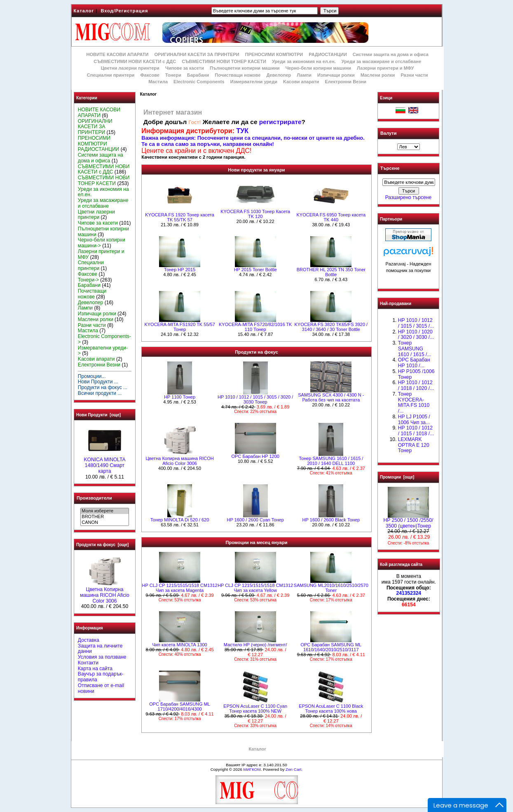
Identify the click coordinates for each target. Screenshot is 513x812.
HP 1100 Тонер (180, 397)
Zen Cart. (294, 769)
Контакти (88, 663)
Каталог (84, 11)
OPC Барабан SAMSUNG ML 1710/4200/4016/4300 (180, 706)
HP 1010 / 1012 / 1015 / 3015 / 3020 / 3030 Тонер (255, 399)
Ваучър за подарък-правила (101, 677)
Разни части (414, 75)
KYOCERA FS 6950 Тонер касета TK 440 (331, 217)
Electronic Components (199, 82)
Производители (94, 498)
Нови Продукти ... (98, 382)
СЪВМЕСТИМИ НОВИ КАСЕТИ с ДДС (135, 61)
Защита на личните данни (100, 649)
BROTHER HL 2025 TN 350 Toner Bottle (331, 272)
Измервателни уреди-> (103, 351)
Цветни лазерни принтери (130, 68)
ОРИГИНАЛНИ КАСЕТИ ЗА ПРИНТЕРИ (197, 54)
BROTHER (104, 517)
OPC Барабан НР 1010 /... (414, 363)
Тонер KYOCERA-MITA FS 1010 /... (414, 402)
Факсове (150, 75)
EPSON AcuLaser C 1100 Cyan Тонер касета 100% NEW (255, 709)
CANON (104, 523)
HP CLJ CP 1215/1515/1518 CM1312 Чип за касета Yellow (255, 588)
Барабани (198, 75)
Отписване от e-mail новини (101, 688)
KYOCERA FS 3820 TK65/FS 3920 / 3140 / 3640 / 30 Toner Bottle (331, 327)
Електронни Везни (346, 82)
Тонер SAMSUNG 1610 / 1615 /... (415, 349)
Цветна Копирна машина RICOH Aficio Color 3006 (105, 593)
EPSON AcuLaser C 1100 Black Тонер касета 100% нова (331, 709)
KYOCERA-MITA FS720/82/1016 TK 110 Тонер (255, 327)
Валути (388, 133)
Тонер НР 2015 (180, 270)
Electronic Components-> (104, 339)
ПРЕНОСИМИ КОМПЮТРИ (274, 54)
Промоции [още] (397, 477)
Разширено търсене (408, 197)
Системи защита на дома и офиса (391, 54)
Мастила (158, 82)
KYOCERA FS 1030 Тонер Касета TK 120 (255, 214)
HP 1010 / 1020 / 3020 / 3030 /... (416, 335)
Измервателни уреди (254, 82)
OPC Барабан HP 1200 (255, 456)
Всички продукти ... (100, 393)
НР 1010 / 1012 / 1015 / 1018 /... (416, 431)
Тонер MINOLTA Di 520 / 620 (180, 520)
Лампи (304, 75)
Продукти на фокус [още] (102, 545)
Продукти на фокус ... (103, 387)
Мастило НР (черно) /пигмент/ (255, 645)
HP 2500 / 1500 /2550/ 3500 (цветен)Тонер (409, 521)
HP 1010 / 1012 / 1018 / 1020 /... (416, 385)
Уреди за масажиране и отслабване (381, 61)
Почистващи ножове (238, 75)
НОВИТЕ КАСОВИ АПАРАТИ (117, 54)
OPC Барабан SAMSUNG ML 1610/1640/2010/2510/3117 (331, 647)
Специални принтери (111, 75)
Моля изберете (104, 511)
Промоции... (92, 376)
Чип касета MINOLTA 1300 (180, 645)
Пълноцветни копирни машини (245, 68)
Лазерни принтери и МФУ (385, 68)
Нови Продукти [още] (98, 415)
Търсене (390, 169)
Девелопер (279, 75)
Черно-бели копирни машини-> (102, 243)
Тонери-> (88, 280)
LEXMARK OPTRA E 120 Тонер (414, 445)
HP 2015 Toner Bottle (255, 270)
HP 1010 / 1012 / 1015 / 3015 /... (416, 323)
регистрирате (280, 122)
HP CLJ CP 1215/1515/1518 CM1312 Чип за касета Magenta (180, 588)
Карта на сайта (95, 669)
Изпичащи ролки (336, 75)
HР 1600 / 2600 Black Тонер (331, 520)
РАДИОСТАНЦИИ (328, 54)
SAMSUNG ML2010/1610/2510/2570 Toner (331, 588)
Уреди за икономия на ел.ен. (304, 61)
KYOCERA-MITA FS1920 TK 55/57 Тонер (179, 327)
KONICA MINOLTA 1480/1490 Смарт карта (104, 463)
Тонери (173, 75)
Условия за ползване (102, 657)
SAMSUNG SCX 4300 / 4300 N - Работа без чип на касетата (331, 397)
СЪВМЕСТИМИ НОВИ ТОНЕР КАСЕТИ (224, 61)
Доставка (89, 640)
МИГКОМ (252, 769)
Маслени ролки (378, 75)
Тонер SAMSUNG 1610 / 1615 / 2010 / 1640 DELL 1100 (331, 461)
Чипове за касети (185, 68)
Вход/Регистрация (124, 11)
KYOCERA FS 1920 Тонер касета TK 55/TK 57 (180, 217)
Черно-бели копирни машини (318, 68)
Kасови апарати (301, 82)
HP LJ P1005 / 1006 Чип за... (414, 420)
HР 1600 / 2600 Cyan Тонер (255, 520)
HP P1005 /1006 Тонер (416, 374)
